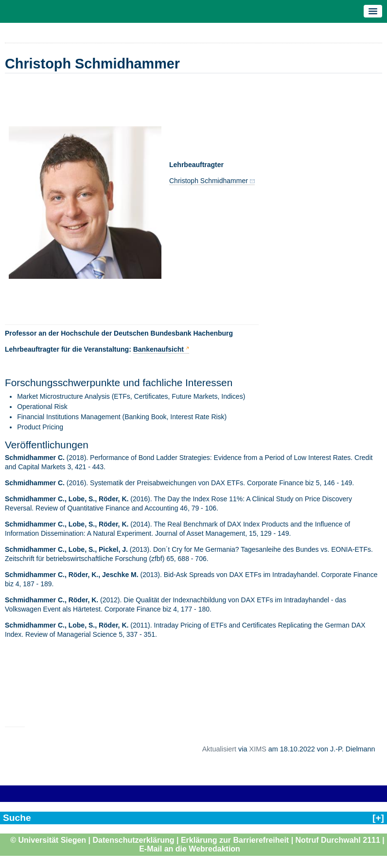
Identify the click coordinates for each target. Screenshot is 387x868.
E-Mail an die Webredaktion (190, 849)
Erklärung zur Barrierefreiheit (235, 840)
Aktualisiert (219, 749)
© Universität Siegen (48, 840)
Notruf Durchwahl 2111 (338, 840)
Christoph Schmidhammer (209, 181)
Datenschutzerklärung (133, 840)
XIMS (258, 749)
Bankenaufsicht (158, 349)
